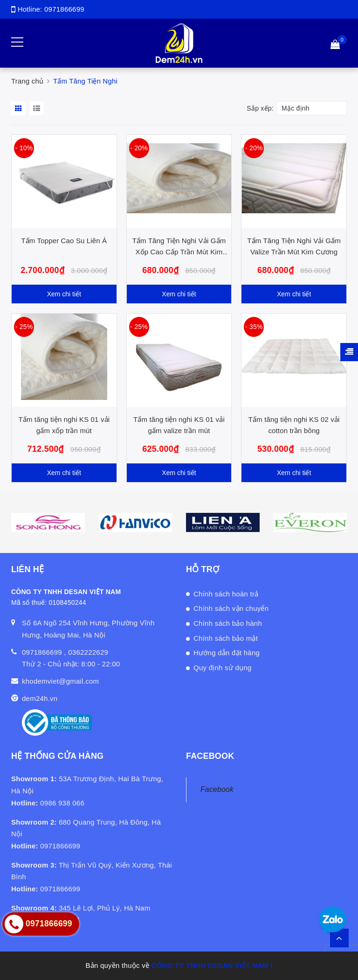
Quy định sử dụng (223, 668)
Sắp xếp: (260, 108)
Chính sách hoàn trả (226, 594)
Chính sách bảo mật (226, 638)
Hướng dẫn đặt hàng (227, 653)
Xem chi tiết (64, 294)
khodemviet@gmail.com (60, 681)
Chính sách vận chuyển (231, 608)
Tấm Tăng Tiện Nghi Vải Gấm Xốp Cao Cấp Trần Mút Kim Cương (179, 252)
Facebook (217, 789)
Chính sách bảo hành (228, 623)
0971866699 (64, 9)
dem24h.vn (40, 698)
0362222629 (88, 652)
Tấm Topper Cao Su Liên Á (64, 241)
